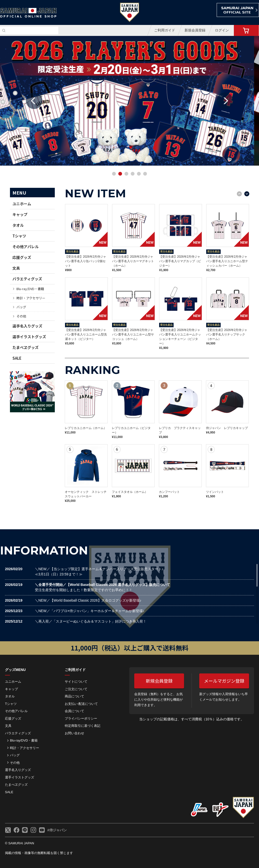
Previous (34, 101)
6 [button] (146, 174)
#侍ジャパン (57, 830)
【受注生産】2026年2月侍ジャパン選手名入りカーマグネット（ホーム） (133, 261)
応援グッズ (22, 257)
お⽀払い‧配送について (81, 704)
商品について (74, 696)
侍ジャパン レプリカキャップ (227, 428)
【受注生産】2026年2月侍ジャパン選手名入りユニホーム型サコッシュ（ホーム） (133, 334)
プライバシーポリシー (81, 718)
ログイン (222, 30)
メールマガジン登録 (224, 681)
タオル (18, 225)
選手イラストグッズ (29, 337)
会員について (74, 711)
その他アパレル (26, 247)
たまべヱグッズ (26, 347)
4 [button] (133, 174)
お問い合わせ (74, 733)
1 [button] (115, 174)
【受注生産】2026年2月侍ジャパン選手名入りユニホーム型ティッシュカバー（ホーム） (227, 261)
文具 (16, 268)
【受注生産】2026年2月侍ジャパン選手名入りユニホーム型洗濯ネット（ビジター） (86, 334)
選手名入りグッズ (27, 326)
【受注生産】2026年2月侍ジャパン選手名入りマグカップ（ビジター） (180, 261)
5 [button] (139, 174)
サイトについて (76, 682)
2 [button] (121, 174)
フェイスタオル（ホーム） (130, 492)
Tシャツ (19, 236)
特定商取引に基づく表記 (83, 726)
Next (225, 101)
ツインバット (215, 492)
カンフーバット (169, 492)
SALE (17, 358)
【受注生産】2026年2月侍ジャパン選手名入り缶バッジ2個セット (86, 261)
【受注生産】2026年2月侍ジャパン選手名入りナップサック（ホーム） (227, 334)
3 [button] (127, 174)
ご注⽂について (76, 689)
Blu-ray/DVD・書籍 (30, 289)
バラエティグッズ (27, 279)
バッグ (21, 307)
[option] (129, 101)
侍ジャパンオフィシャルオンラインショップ (28, 13)
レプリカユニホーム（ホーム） (86, 428)
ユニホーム (22, 204)
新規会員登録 (195, 30)
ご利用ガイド (165, 30)
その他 (21, 316)
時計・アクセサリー (31, 298)
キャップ (20, 214)
